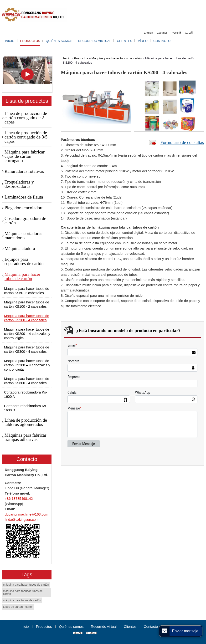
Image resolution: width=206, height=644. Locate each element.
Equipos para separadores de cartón (24, 261)
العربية (189, 33)
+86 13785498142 (19, 499)
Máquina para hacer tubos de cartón (117, 58)
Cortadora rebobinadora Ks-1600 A (26, 394)
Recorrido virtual (104, 627)
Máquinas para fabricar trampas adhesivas (25, 437)
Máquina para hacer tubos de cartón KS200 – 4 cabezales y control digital (27, 334)
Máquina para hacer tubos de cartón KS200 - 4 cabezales (27, 318)
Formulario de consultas (182, 142)
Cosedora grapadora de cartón (25, 221)
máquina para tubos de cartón (22, 600)
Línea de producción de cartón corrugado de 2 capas (26, 118)
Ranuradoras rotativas (24, 171)
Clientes (130, 627)
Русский (176, 33)
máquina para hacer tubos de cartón (26, 585)
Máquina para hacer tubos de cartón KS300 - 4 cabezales (27, 349)
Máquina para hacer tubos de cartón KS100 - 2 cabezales (27, 304)
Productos (81, 58)
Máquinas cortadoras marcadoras (23, 236)
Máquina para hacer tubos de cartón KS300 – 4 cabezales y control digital (27, 365)
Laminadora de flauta (24, 197)
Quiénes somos (71, 627)
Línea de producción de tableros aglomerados (26, 422)
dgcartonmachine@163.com (26, 514)
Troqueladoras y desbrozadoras (19, 184)
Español (162, 33)
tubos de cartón (13, 607)
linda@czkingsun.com (22, 520)
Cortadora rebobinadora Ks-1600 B (26, 408)
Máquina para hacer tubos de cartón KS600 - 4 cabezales (27, 381)
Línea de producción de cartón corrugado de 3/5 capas (26, 137)
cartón (29, 607)
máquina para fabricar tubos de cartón (23, 593)
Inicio (67, 58)
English (148, 33)
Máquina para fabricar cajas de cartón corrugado (25, 156)
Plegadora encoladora (24, 208)
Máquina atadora (20, 248)
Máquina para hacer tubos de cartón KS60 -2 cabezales (27, 291)
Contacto (27, 459)
